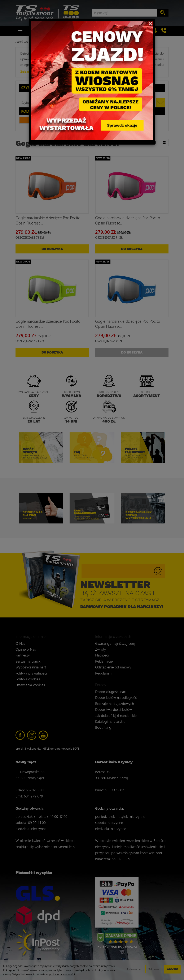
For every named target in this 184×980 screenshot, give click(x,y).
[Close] (150, 23)
